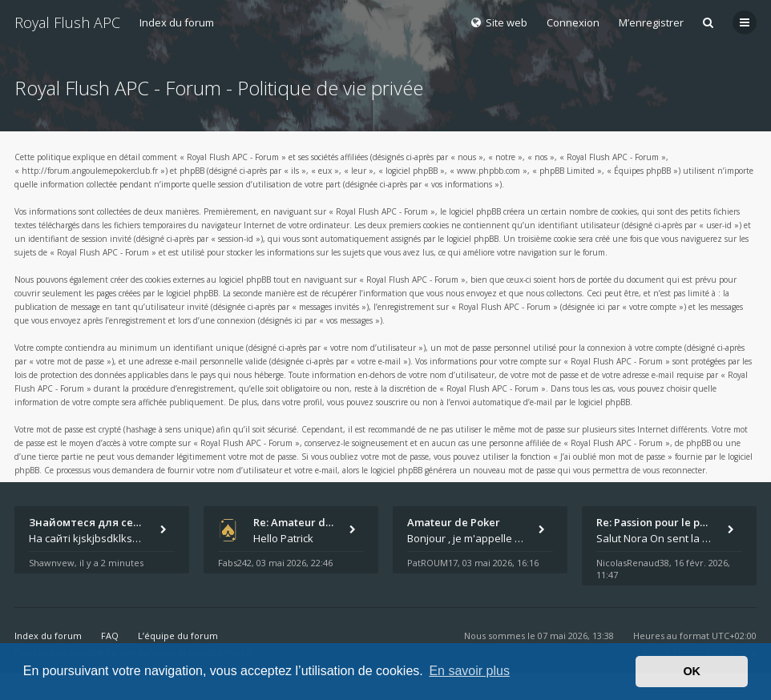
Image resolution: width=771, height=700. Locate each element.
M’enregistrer (651, 22)
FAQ (110, 636)
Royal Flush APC (67, 22)
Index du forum (177, 22)
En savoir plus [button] (469, 671)
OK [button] (692, 671)
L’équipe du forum (178, 636)
